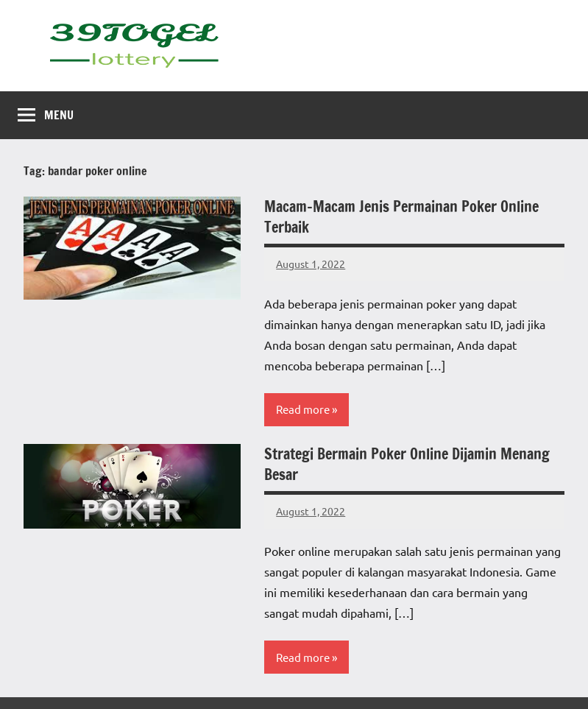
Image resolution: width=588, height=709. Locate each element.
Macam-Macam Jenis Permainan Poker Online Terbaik (401, 217)
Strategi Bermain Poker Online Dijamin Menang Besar (407, 464)
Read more (303, 409)
